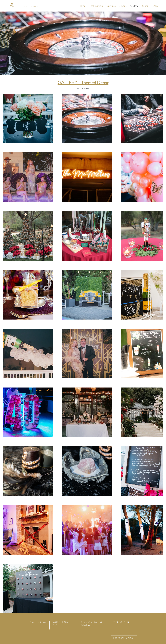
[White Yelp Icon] (121, 622)
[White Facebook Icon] (114, 622)
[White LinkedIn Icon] (128, 622)
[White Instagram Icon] (117, 622)
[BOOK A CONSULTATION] (124, 638)
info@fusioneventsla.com (62, 625)
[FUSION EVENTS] (31, 6)
